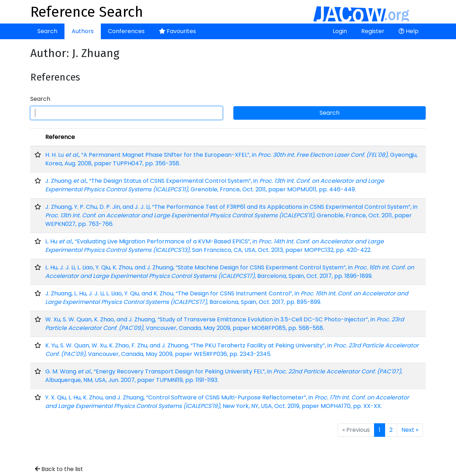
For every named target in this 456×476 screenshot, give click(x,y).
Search (47, 31)
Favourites (177, 31)
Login (340, 31)
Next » (410, 430)
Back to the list (59, 469)
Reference (60, 137)
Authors (83, 31)
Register (373, 31)
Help (409, 31)
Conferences (126, 31)
